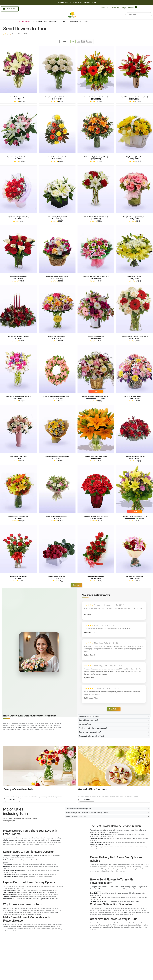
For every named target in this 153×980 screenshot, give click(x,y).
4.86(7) (99, 401)
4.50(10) (99, 281)
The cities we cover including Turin (78, 809)
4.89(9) (138, 221)
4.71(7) (138, 581)
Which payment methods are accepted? (93, 728)
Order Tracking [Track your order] (10, 9)
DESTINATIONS (50, 22)
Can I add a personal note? (88, 720)
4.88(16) (99, 341)
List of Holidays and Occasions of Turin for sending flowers (87, 813)
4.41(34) (61, 341)
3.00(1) (138, 401)
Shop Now (12, 800)
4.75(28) (22, 281)
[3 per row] (79, 41)
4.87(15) (61, 461)
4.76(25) (22, 341)
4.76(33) (22, 161)
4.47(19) (61, 101)
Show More (77, 585)
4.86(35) (61, 401)
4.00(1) (22, 221)
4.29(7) (138, 341)
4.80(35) (61, 281)
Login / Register (128, 8)
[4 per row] (83, 41)
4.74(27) (61, 221)
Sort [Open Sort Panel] (73, 41)
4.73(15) (99, 461)
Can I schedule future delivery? (90, 732)
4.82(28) (138, 101)
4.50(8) (138, 521)
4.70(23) (22, 401)
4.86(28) (22, 521)
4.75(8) (99, 221)
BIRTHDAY (64, 22)
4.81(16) (138, 161)
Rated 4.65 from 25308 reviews (22, 34)
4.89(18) (22, 461)
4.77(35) (61, 521)
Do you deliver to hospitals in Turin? (91, 736)
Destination (115, 8)
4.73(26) (99, 161)
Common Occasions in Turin (76, 817)
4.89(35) (61, 161)
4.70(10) (99, 101)
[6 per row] (89, 41)
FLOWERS (37, 22)
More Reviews (114, 709)
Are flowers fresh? (85, 724)
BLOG (86, 22)
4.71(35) (138, 461)
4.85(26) (22, 101)
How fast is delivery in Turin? (89, 716)
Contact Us (104, 8)
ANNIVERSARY (75, 22)
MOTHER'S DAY (25, 22)
